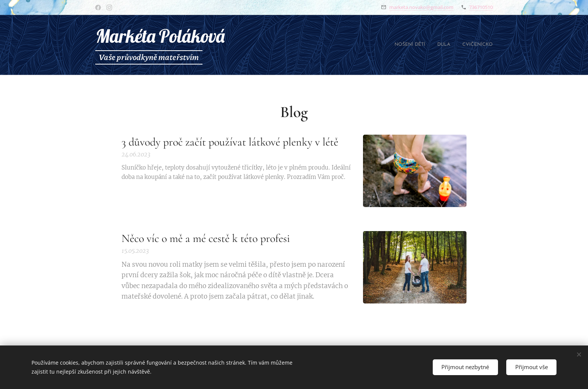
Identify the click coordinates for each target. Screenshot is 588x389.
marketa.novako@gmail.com (421, 7)
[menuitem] (471, 45)
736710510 (481, 7)
